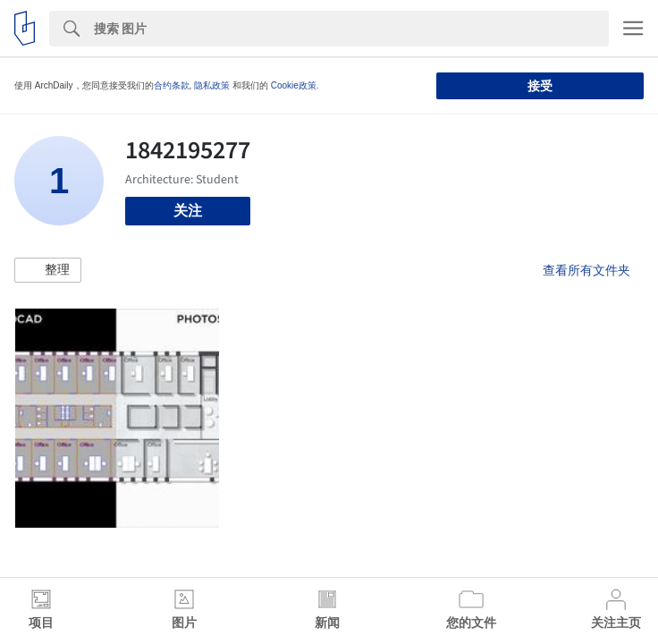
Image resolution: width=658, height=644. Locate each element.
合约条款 (172, 85)
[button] (48, 270)
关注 (188, 211)
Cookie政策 (294, 85)
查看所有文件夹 (586, 270)
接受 (540, 86)
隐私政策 (212, 85)
